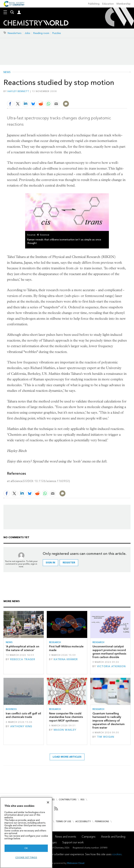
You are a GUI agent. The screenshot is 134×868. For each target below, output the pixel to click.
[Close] (48, 802)
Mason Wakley (65, 730)
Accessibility (83, 821)
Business (11, 709)
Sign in (50, 563)
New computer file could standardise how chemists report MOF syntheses (66, 717)
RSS (83, 800)
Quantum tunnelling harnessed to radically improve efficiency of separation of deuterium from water (109, 721)
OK (26, 848)
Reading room (41, 33)
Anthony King (21, 726)
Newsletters (15, 33)
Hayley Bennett (18, 91)
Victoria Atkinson (111, 666)
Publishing (94, 4)
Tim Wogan (106, 737)
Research (55, 642)
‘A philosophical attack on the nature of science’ (23, 648)
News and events (66, 837)
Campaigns (89, 837)
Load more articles (67, 757)
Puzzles (57, 33)
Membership (124, 4)
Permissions (102, 821)
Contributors (68, 800)
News (7, 72)
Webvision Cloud (76, 863)
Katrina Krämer (66, 659)
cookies (117, 854)
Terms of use (63, 821)
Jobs (27, 33)
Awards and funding (113, 837)
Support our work (73, 842)
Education (108, 4)
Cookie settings (26, 857)
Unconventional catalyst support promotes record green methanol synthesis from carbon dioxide (109, 652)
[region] (26, 833)
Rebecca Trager (23, 659)
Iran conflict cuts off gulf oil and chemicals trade (23, 715)
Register (69, 563)
